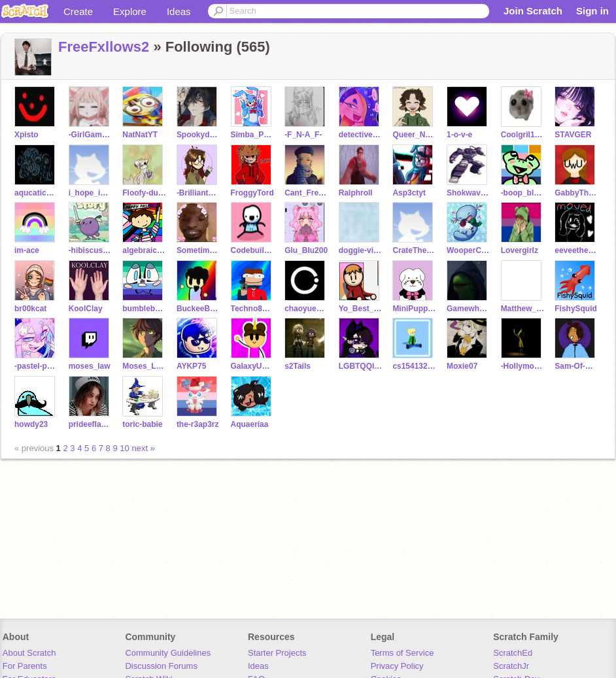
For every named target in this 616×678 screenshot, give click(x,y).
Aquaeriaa (250, 424)
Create (78, 11)
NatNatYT (140, 135)
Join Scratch (533, 11)
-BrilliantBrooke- (198, 193)
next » (143, 448)
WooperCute (469, 250)
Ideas (179, 11)
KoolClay (86, 309)
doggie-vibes (361, 250)
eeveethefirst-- (576, 250)
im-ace (27, 250)
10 (124, 448)
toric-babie (142, 424)
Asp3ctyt (409, 193)
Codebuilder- (253, 250)
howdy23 (31, 424)
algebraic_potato (144, 250)
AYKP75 (192, 366)
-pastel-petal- (36, 366)
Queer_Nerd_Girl (414, 135)
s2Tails (298, 366)
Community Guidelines (168, 653)
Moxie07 (462, 366)
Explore (130, 11)
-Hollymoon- (523, 366)
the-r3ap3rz (198, 424)
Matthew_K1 (523, 309)
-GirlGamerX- (91, 135)
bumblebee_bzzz (144, 309)
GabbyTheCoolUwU (576, 193)
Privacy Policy (397, 666)
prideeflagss (91, 424)
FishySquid (576, 309)
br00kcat (30, 309)
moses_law (90, 366)
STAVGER (573, 135)
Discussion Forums (161, 666)
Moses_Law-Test (144, 366)
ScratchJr (511, 666)
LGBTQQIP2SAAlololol (361, 366)
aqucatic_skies (36, 193)
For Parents (25, 666)
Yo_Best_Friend (361, 309)
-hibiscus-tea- (91, 250)
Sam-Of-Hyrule (576, 366)
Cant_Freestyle (306, 193)
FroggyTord (252, 193)
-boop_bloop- (523, 193)
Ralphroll (356, 193)
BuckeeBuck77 (198, 309)
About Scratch (29, 653)
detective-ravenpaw (361, 135)
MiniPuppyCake (414, 309)
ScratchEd (513, 653)
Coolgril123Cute (523, 135)
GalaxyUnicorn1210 (253, 366)
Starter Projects (277, 653)
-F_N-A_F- (303, 135)
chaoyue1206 (306, 309)
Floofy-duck (144, 193)
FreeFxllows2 (104, 47)
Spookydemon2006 (198, 135)
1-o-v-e (459, 135)
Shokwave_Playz (469, 193)
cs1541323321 (414, 366)
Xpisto (26, 135)
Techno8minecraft (253, 309)
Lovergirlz (520, 250)
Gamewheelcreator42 (469, 309)
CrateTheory (414, 250)
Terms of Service (402, 653)
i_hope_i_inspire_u (91, 193)
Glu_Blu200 (306, 250)
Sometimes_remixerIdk (198, 250)
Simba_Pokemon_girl (253, 135)
